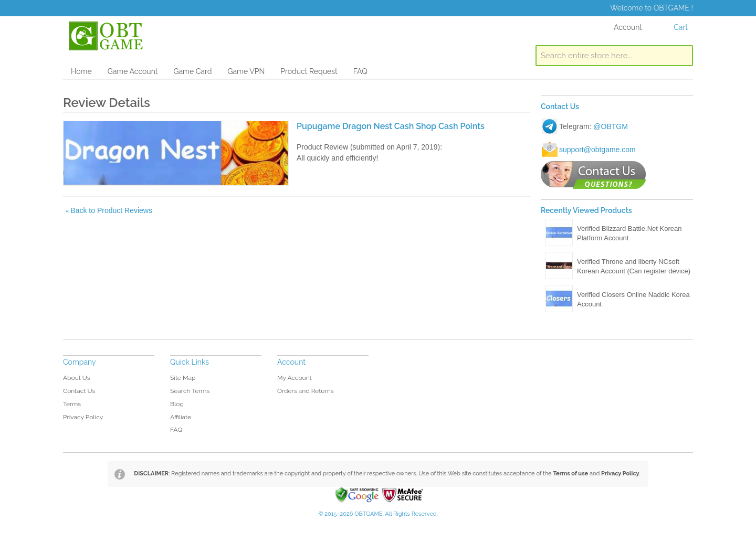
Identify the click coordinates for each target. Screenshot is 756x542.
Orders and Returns (305, 391)
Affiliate (181, 417)
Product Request (309, 71)
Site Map (183, 378)
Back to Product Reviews (109, 210)
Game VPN (246, 71)
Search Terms (190, 391)
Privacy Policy (83, 417)
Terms (72, 404)
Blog (177, 404)
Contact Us (79, 391)
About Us (77, 378)
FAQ (360, 71)
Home (81, 71)
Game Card (192, 71)
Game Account (133, 71)
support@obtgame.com (597, 150)
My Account (295, 378)
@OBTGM (611, 126)
